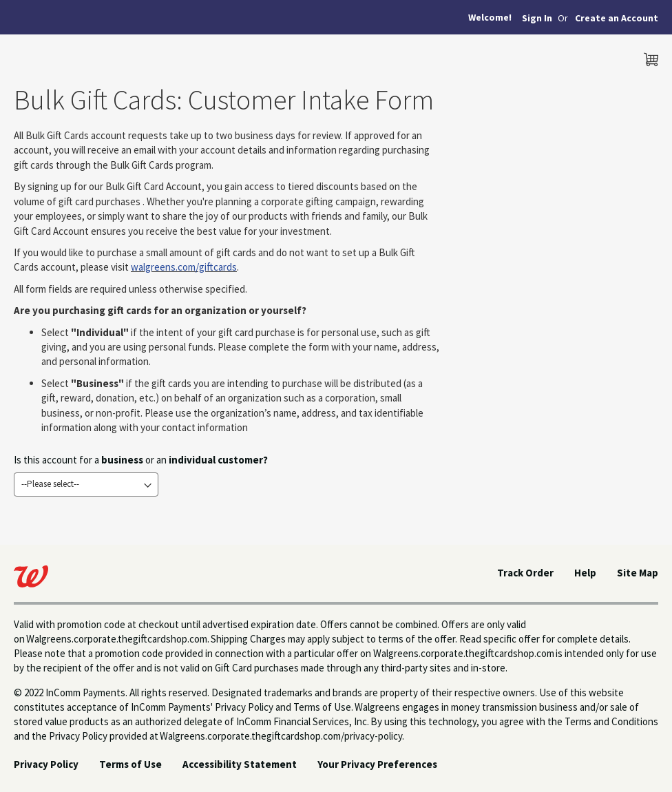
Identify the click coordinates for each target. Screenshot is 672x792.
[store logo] (72, 56)
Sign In (537, 18)
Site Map (638, 573)
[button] (617, 19)
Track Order (525, 573)
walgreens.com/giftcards (184, 267)
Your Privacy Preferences (377, 764)
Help (585, 573)
